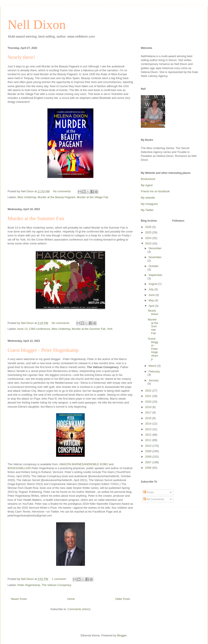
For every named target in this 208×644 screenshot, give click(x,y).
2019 (149, 407)
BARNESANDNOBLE (85, 464)
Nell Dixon (37, 25)
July (152, 289)
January (154, 380)
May (152, 300)
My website (148, 198)
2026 (149, 227)
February (154, 371)
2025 (149, 232)
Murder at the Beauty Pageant (56, 197)
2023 (149, 243)
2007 (149, 462)
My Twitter (147, 210)
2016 (149, 418)
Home (71, 599)
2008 (149, 457)
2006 (149, 468)
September (156, 275)
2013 (149, 429)
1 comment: (60, 579)
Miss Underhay (27, 197)
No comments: (63, 191)
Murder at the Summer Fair (36, 218)
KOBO (104, 464)
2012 (149, 435)
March (153, 366)
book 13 (23, 329)
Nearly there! (21, 57)
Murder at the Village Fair (93, 197)
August (153, 284)
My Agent (147, 185)
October (154, 266)
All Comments (154, 499)
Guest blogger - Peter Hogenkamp (43, 350)
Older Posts (123, 599)
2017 (149, 412)
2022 (149, 391)
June (152, 295)
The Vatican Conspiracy (56, 585)
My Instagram (149, 204)
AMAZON (65, 464)
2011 (149, 440)
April (152, 306)
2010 (149, 446)
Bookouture (148, 179)
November (155, 257)
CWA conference (40, 329)
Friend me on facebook (155, 191)
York (110, 329)
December (155, 248)
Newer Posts (19, 599)
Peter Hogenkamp (29, 585)
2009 (149, 451)
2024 (149, 238)
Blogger (122, 635)
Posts (149, 492)
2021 (149, 396)
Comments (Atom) (79, 609)
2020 (149, 402)
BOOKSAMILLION (19, 468)
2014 (149, 424)
